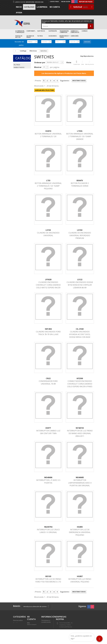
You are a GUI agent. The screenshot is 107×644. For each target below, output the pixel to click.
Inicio (19, 7)
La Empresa (42, 7)
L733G (80, 131)
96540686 (48, 477)
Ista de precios (90, 63)
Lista (82, 63)
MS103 (48, 576)
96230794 (48, 527)
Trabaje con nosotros (46, 628)
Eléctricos (41, 31)
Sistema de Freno (30, 37)
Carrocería (75, 36)
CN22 (48, 378)
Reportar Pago (86, 2)
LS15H (80, 230)
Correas (85, 31)
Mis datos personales (32, 628)
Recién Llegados (17, 627)
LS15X (48, 230)
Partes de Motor (19, 37)
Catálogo (29, 7)
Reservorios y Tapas (64, 37)
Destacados (18, 620)
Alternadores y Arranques (20, 32)
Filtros (40, 36)
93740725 (80, 428)
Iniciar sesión (66, 2)
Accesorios (53, 36)
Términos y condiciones (46, 621)
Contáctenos (54, 2)
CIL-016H (80, 329)
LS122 (80, 280)
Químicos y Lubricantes (75, 32)
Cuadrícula (77, 63)
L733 (48, 180)
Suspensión (53, 31)
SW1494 (48, 329)
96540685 (80, 477)
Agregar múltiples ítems (45, 90)
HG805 (80, 527)
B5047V (80, 180)
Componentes (31, 31)
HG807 (80, 576)
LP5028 (48, 280)
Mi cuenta (55, 7)
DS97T (48, 428)
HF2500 (80, 378)
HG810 (48, 131)
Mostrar (38, 67)
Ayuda (19, 13)
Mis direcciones (32, 624)
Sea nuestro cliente (46, 633)
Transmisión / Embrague (64, 32)
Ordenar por (40, 62)
